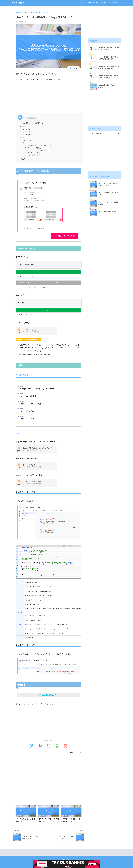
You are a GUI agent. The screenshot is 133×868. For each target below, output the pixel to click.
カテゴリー (96, 3)
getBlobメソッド (28, 132)
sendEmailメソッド (29, 134)
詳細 (25, 143)
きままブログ (18, 3)
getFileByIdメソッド (30, 129)
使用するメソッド (27, 126)
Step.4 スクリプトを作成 (32, 153)
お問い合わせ (117, 3)
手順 (23, 137)
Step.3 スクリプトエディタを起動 (35, 150)
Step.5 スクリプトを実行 (32, 155)
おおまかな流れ (28, 140)
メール (79, 753)
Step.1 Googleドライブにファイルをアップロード (40, 146)
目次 (89, 3)
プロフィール (106, 3)
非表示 (33, 118)
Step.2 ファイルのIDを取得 (33, 148)
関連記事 (23, 159)
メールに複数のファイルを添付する (31, 123)
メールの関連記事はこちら (49, 695)
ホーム (83, 3)
